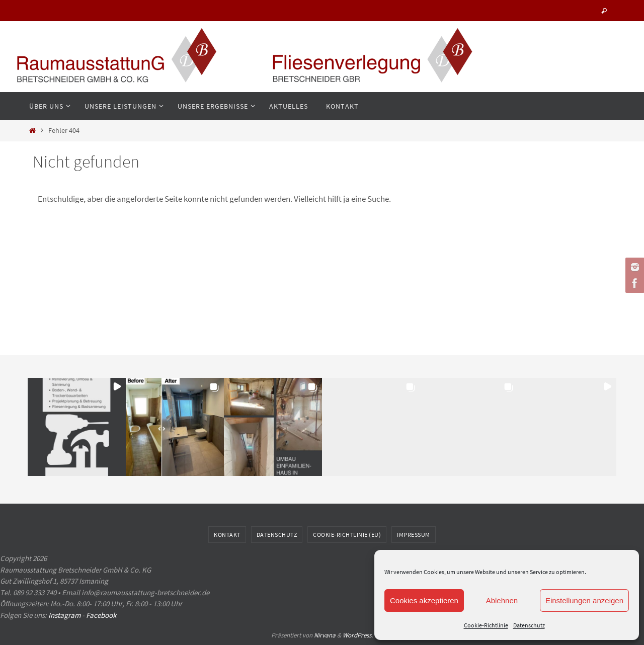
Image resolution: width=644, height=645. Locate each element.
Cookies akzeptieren (424, 600)
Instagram (64, 615)
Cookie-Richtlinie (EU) (347, 535)
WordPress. (358, 635)
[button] (77, 427)
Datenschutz (529, 625)
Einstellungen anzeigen (584, 600)
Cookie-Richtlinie (486, 625)
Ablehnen (502, 600)
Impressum (414, 535)
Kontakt (227, 535)
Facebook (101, 615)
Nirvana (325, 635)
